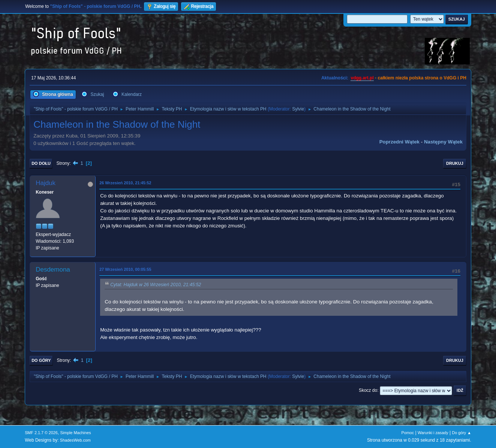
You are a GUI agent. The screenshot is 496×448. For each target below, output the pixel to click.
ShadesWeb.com (75, 440)
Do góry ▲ (461, 433)
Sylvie (298, 109)
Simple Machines (75, 433)
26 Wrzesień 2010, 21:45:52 (125, 183)
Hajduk (46, 183)
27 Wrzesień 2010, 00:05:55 (125, 269)
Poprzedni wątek (399, 142)
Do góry (41, 360)
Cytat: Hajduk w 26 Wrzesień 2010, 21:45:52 (156, 285)
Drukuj (455, 163)
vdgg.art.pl (362, 78)
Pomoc (408, 433)
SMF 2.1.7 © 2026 (41, 433)
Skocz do (368, 390)
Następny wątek (443, 142)
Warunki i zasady (433, 433)
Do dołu (41, 163)
